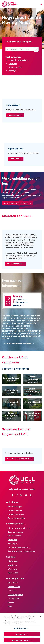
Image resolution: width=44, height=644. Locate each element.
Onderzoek (13, 583)
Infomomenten (15, 67)
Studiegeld (13, 544)
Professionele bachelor (19, 60)
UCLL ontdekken (14, 264)
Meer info (14, 159)
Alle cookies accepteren (20, 640)
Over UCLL (13, 591)
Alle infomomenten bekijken (18, 344)
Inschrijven (13, 71)
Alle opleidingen (15, 507)
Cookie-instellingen (20, 628)
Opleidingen (12, 502)
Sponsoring (13, 573)
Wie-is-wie (12, 569)
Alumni (11, 602)
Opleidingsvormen (16, 514)
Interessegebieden (16, 518)
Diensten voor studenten (19, 528)
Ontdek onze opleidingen (16, 203)
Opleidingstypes (15, 510)
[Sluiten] (41, 616)
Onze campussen (15, 532)
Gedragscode (14, 599)
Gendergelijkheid (15, 595)
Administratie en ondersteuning (22, 551)
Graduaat (13, 64)
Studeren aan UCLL (16, 524)
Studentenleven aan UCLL (19, 547)
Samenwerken (14, 587)
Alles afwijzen (21, 634)
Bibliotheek (13, 561)
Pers (10, 606)
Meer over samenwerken (18, 459)
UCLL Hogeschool (15, 578)
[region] (22, 629)
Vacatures (12, 565)
